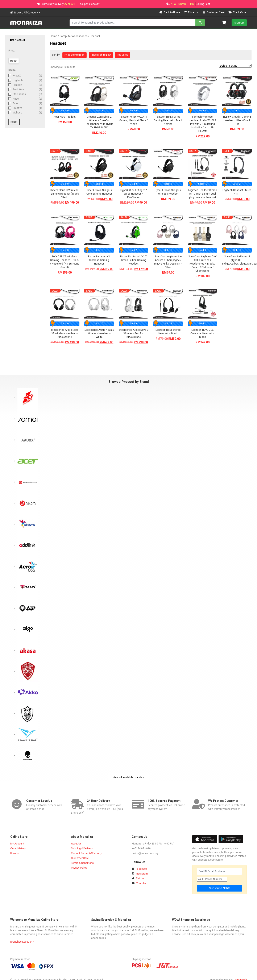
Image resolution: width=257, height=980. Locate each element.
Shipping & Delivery (82, 848)
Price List (192, 12)
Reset (14, 122)
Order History (18, 848)
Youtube (139, 883)
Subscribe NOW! (220, 888)
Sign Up (239, 23)
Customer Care (214, 12)
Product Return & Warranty (86, 853)
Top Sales (123, 55)
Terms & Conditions (82, 863)
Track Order (238, 12)
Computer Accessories (73, 36)
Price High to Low (101, 55)
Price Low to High (74, 55)
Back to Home (170, 12)
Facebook (139, 869)
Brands (14, 853)
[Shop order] (235, 66)
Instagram (140, 874)
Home (53, 36)
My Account (17, 844)
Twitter (138, 879)
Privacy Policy (79, 868)
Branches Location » (22, 942)
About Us (76, 844)
